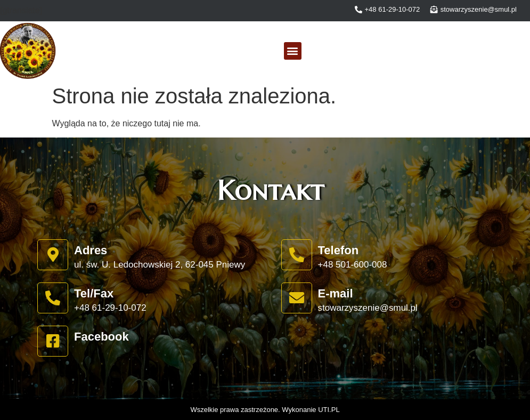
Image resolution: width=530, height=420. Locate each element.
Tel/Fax (94, 293)
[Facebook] (53, 341)
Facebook (101, 337)
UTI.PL (329, 410)
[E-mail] (297, 298)
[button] (293, 51)
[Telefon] (297, 255)
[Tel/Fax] (53, 298)
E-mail (336, 293)
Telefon (339, 250)
